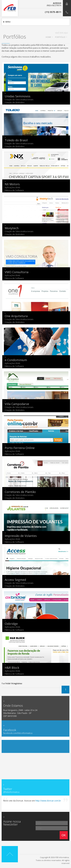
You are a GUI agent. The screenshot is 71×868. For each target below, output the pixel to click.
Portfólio (60, 37)
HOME (48, 37)
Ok (64, 835)
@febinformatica (11, 792)
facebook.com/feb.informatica (18, 733)
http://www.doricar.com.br (48, 801)
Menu (8, 22)
